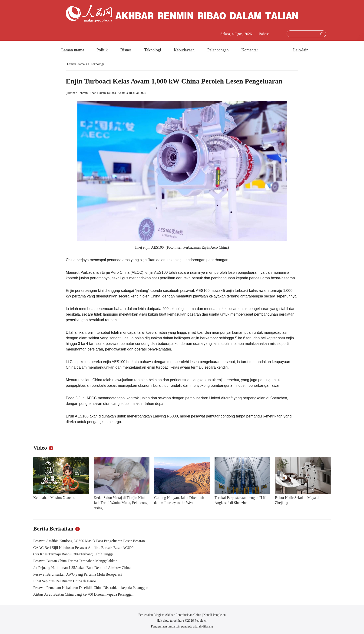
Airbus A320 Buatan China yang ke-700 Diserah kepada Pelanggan (83, 594)
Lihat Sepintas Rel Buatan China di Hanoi (65, 581)
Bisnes (127, 50)
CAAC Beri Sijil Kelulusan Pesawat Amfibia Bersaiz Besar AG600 (83, 548)
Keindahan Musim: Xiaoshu (54, 498)
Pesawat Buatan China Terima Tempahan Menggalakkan (75, 561)
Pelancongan (218, 50)
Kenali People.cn (214, 615)
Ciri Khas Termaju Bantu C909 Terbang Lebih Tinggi (73, 554)
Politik (103, 50)
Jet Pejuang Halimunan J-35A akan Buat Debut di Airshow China (82, 568)
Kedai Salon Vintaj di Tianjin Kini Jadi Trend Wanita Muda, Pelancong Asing (121, 503)
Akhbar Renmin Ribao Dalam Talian (91, 93)
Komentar (250, 50)
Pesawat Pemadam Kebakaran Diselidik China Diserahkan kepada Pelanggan (91, 588)
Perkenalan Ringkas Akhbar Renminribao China (170, 615)
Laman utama (73, 50)
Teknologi (153, 50)
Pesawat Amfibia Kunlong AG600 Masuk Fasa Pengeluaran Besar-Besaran (89, 541)
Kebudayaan (185, 50)
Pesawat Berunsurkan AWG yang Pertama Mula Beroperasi (78, 574)
